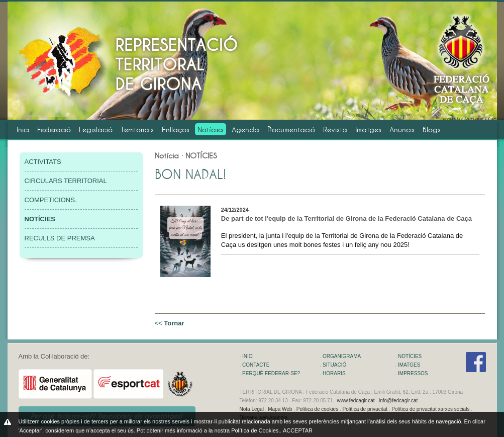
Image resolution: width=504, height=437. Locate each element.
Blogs (432, 129)
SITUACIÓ (334, 365)
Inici (23, 129)
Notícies (211, 129)
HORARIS (334, 373)
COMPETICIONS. (51, 200)
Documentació (291, 129)
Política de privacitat (365, 409)
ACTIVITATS (43, 162)
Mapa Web (280, 409)
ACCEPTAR (298, 430)
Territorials (137, 129)
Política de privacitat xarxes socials (430, 409)
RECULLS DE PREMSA (60, 238)
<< (170, 323)
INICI (248, 356)
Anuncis (402, 129)
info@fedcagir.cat (398, 401)
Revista (335, 129)
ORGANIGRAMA (342, 356)
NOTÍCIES (410, 356)
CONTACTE (256, 365)
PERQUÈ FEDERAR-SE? (271, 373)
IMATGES (409, 365)
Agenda (245, 129)
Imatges (368, 129)
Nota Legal (252, 409)
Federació (54, 129)
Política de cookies (317, 409)
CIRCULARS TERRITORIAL (66, 181)
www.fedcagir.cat (356, 401)
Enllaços (176, 129)
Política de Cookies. (256, 430)
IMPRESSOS (413, 373)
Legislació (96, 129)
